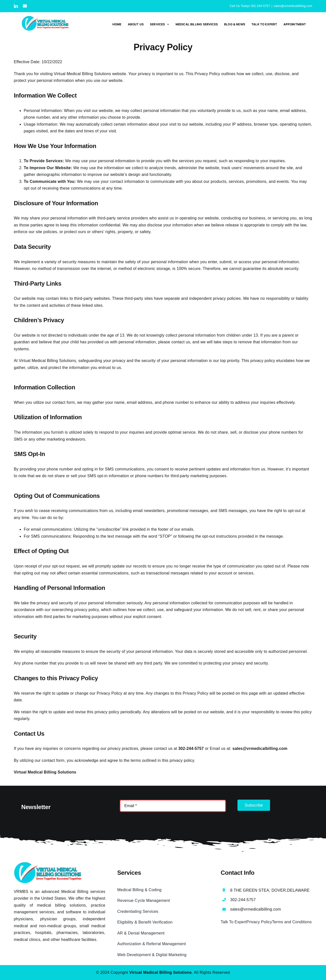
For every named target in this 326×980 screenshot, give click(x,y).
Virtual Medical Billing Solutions (47, 361)
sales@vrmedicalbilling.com (293, 6)
